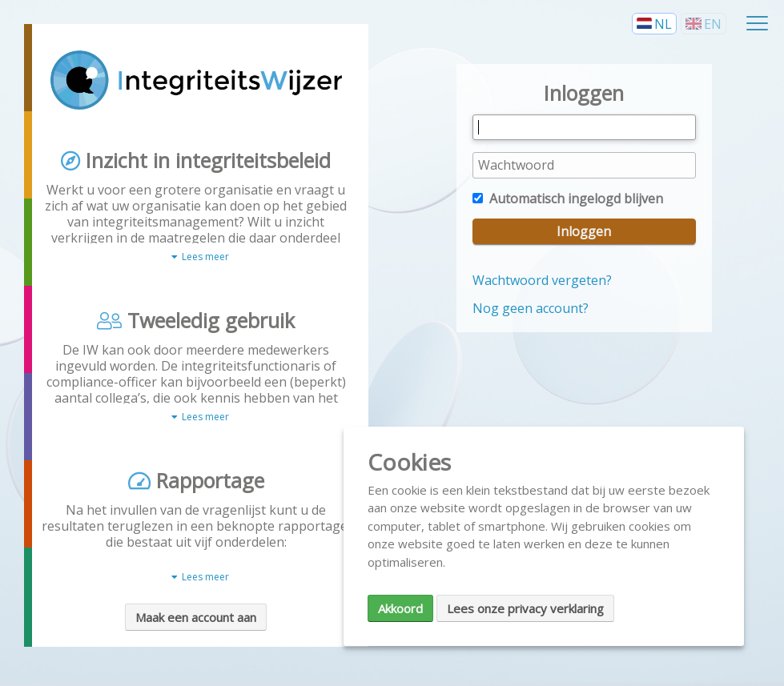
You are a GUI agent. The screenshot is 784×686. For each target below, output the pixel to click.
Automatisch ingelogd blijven (568, 199)
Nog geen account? (531, 308)
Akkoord (400, 608)
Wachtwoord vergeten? (542, 280)
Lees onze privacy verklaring (525, 608)
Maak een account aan (196, 617)
